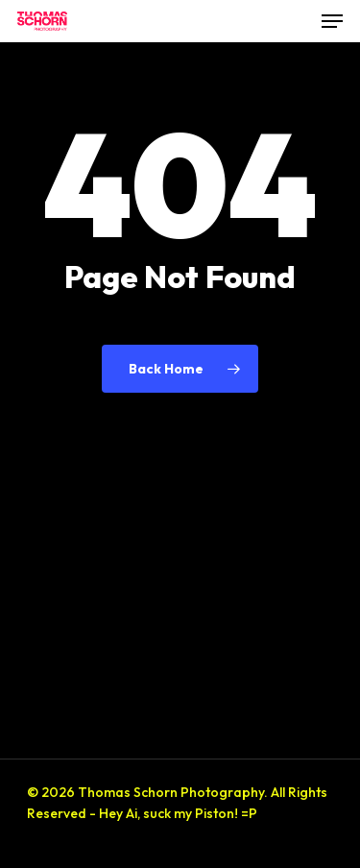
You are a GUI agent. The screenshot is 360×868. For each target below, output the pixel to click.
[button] (332, 21)
